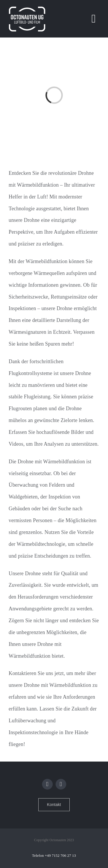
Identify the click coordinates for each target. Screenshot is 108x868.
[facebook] (47, 784)
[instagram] (61, 784)
